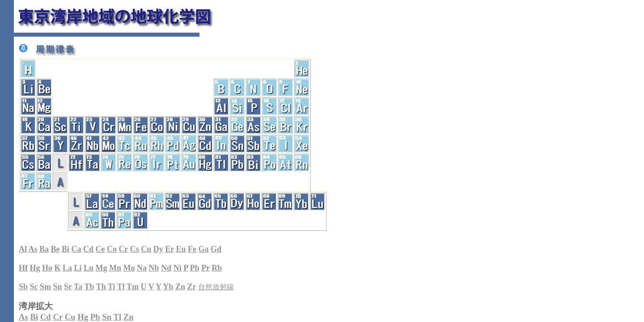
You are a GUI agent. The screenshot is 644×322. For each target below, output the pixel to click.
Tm (133, 287)
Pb (195, 268)
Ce (100, 249)
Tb (89, 287)
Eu (181, 249)
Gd (216, 249)
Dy (158, 249)
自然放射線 (216, 287)
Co (112, 249)
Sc (34, 287)
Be (55, 249)
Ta (78, 287)
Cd (88, 249)
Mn (115, 268)
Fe (192, 249)
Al (23, 249)
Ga (203, 249)
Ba (44, 249)
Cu (146, 249)
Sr (68, 287)
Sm (45, 287)
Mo (129, 268)
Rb (217, 268)
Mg (102, 268)
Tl (121, 287)
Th (101, 287)
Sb (23, 287)
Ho (47, 268)
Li (78, 268)
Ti (112, 287)
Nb (154, 268)
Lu (89, 268)
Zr (191, 287)
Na (142, 268)
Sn (58, 287)
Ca (76, 249)
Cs (135, 249)
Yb (168, 287)
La (67, 268)
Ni (178, 268)
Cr (124, 249)
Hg (35, 268)
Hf (23, 268)
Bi (66, 249)
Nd (166, 268)
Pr (205, 268)
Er (169, 249)
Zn (180, 287)
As (33, 249)
